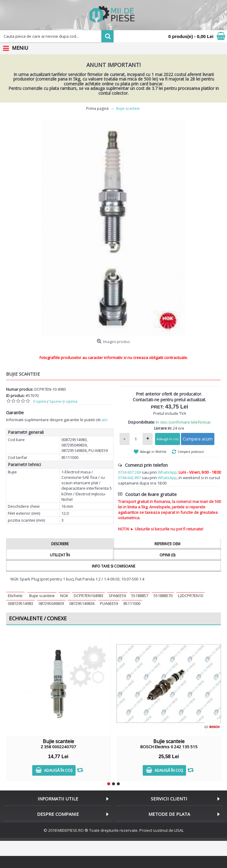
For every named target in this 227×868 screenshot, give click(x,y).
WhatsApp (167, 472)
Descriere (60, 544)
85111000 (132, 603)
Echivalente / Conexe (38, 618)
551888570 (163, 596)
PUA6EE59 (109, 603)
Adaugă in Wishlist (153, 452)
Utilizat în (60, 555)
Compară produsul (191, 452)
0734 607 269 (129, 472)
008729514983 (20, 603)
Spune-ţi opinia (63, 401)
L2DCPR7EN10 (190, 596)
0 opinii (40, 401)
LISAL (179, 830)
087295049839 (51, 603)
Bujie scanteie (42, 596)
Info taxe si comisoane (113, 566)
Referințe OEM (167, 544)
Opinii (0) (167, 555)
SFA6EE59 (117, 596)
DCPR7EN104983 (89, 596)
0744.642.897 (129, 478)
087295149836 (82, 603)
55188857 (140, 596)
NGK (64, 596)
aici (104, 420)
